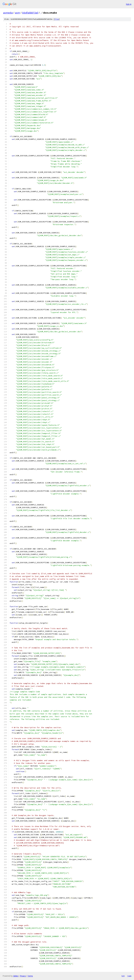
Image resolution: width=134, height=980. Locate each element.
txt (123, 976)
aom (17, 13)
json (129, 976)
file (57, 19)
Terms (30, 976)
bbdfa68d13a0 (30, 13)
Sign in (129, 4)
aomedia (8, 13)
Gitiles (16, 976)
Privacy (23, 976)
